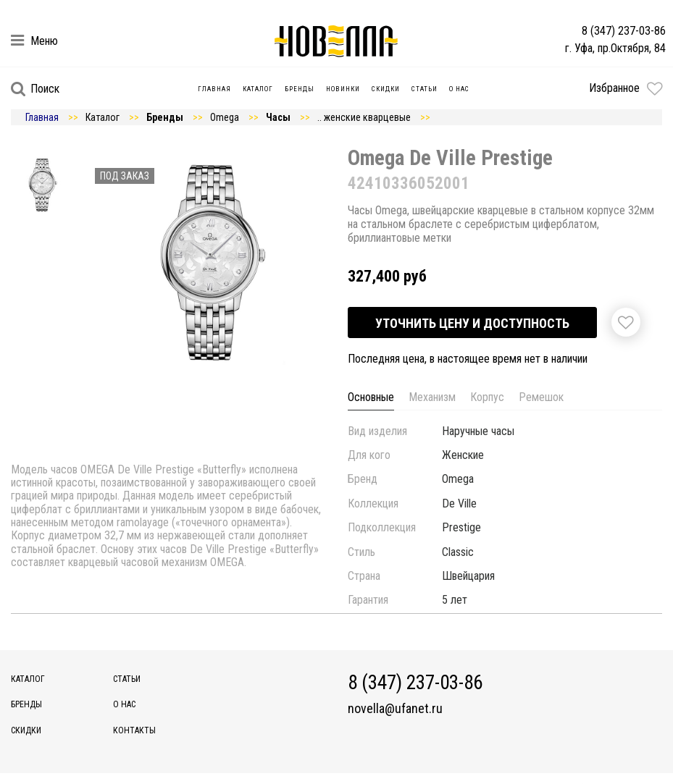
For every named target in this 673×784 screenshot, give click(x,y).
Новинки (343, 89)
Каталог (258, 89)
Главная (214, 89)
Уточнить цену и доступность (472, 323)
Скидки (386, 89)
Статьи (425, 89)
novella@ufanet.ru (395, 709)
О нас (459, 89)
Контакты (134, 730)
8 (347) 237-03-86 (624, 31)
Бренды (300, 89)
